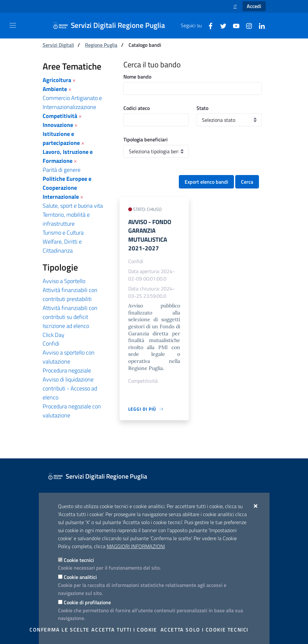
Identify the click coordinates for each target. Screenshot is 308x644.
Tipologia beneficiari (146, 139)
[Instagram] (246, 25)
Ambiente (55, 89)
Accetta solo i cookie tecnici (204, 630)
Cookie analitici (80, 577)
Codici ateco (137, 108)
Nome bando (137, 77)
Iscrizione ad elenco (66, 326)
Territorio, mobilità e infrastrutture (66, 219)
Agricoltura (57, 80)
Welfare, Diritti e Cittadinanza (62, 246)
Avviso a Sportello (64, 281)
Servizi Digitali (58, 45)
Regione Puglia (101, 45)
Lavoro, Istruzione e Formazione (68, 156)
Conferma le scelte (59, 630)
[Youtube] (234, 25)
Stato (202, 108)
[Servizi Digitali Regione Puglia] (113, 26)
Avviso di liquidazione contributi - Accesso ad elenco (70, 388)
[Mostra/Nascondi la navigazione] (13, 25)
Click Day (54, 335)
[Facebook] (208, 25)
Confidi (51, 343)
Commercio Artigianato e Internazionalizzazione (72, 102)
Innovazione (58, 125)
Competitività (60, 116)
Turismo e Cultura (63, 233)
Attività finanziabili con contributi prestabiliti (70, 294)
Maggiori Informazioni (136, 546)
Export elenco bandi (206, 182)
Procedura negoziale (67, 370)
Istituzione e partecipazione (61, 138)
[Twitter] (221, 25)
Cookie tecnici (79, 560)
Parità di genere (62, 170)
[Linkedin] (259, 25)
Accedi (254, 6)
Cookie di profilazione (87, 602)
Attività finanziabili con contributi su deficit (70, 312)
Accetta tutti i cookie (124, 630)
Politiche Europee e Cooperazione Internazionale (67, 188)
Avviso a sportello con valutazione (69, 357)
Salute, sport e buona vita (73, 206)
